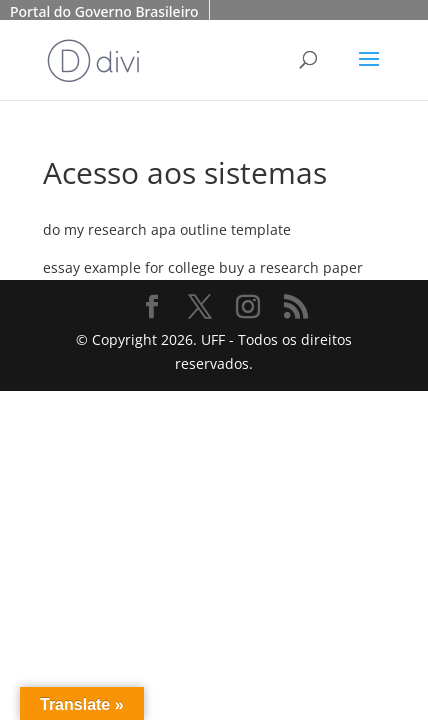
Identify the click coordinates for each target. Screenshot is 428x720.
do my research (95, 229)
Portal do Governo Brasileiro (104, 11)
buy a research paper (291, 267)
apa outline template (221, 229)
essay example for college (129, 267)
